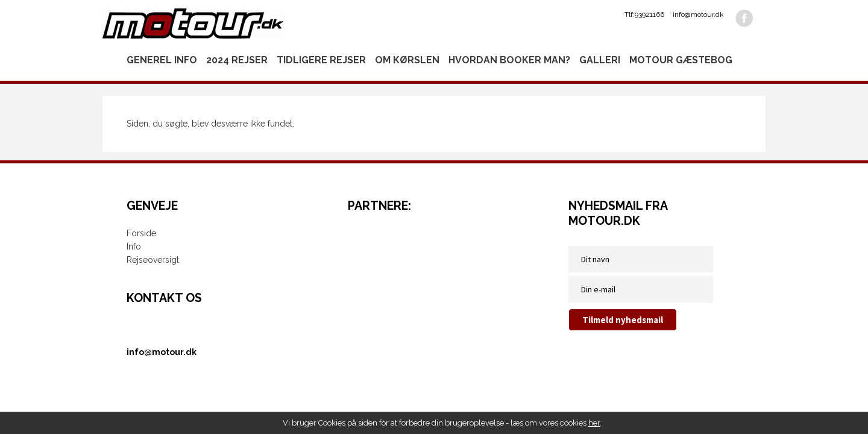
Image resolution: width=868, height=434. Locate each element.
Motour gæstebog (681, 60)
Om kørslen (407, 60)
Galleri (600, 60)
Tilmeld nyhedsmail (623, 320)
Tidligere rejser (321, 60)
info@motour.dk (698, 14)
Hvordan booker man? (509, 60)
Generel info (162, 60)
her (594, 423)
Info (134, 247)
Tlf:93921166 (644, 14)
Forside (141, 233)
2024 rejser (237, 60)
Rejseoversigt (153, 260)
